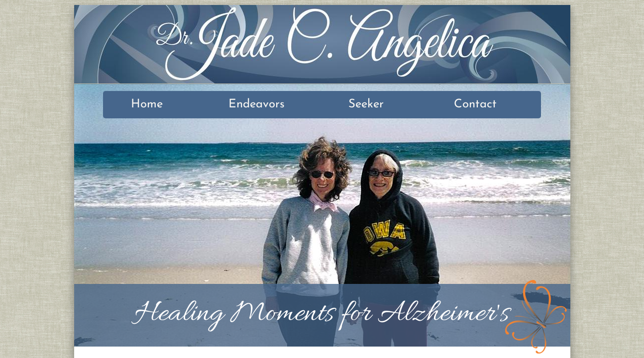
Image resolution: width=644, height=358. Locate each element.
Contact (475, 104)
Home (147, 104)
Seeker (366, 104)
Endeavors (257, 104)
